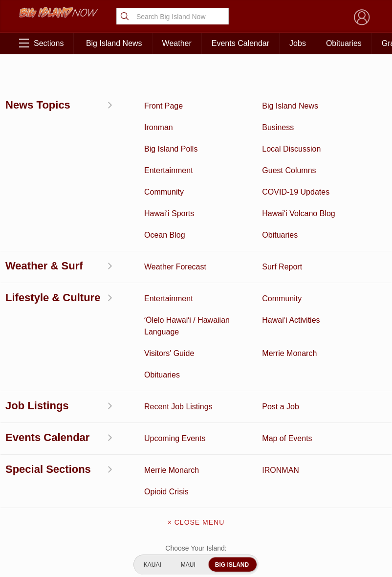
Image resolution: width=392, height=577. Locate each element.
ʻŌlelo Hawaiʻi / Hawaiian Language (46, 537)
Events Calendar (240, 43)
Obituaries (344, 43)
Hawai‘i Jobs (46, 476)
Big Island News (114, 43)
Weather (177, 43)
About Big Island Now (196, 382)
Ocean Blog (95, 410)
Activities (46, 380)
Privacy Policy (296, 451)
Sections (41, 43)
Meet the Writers (196, 444)
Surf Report (46, 451)
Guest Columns (95, 507)
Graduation (95, 527)
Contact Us (196, 423)
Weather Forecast (95, 456)
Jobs (298, 43)
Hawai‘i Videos (46, 431)
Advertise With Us (196, 465)
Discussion (46, 395)
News (46, 410)
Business (95, 380)
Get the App (196, 403)
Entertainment (95, 395)
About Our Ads (345, 451)
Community (46, 502)
